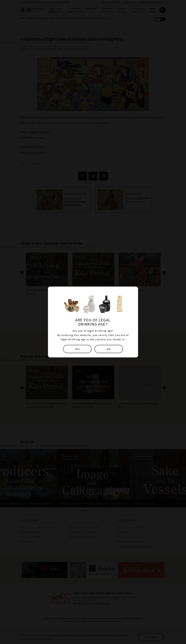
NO (109, 349)
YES (77, 349)
